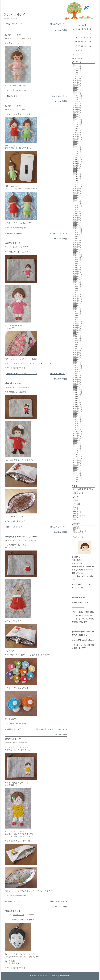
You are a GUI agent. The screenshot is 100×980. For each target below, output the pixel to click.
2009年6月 (77, 443)
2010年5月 (77, 422)
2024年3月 (77, 113)
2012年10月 (78, 370)
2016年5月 (77, 289)
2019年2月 (77, 225)
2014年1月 (77, 343)
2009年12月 (78, 431)
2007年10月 (78, 482)
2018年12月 (78, 229)
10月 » (80, 59)
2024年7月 (77, 105)
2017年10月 (78, 256)
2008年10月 (78, 458)
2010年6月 (77, 420)
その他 (76, 500)
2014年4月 (77, 337)
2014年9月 (77, 327)
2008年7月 (77, 464)
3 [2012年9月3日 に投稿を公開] (76, 38)
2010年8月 (77, 416)
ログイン (77, 527)
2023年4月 (77, 130)
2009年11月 (78, 433)
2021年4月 (77, 175)
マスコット (16, 38)
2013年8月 (77, 352)
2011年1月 (77, 406)
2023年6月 (77, 127)
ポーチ (15, 247)
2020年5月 (77, 196)
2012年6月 (77, 377)
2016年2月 (77, 294)
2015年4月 (77, 314)
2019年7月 (77, 215)
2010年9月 (77, 414)
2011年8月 (77, 397)
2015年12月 (78, 298)
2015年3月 (77, 316)
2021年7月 (77, 169)
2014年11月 (78, 323)
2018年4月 (77, 244)
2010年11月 (78, 410)
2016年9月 (77, 281)
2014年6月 (77, 333)
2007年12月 (78, 478)
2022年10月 (78, 140)
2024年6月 (77, 107)
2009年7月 (77, 441)
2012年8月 (77, 373)
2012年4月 (77, 381)
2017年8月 (77, 260)
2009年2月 (77, 451)
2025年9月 (77, 78)
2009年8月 (77, 439)
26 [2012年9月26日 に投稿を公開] (82, 50)
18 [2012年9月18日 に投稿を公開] (79, 46)
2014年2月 (77, 341)
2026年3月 (77, 67)
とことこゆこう (15, 15)
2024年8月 (77, 103)
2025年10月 (78, 76)
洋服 (75, 520)
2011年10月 (78, 393)
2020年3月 (77, 200)
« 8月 (74, 59)
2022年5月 (77, 150)
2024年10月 (78, 100)
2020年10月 (78, 186)
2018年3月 (77, 246)
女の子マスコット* (14, 24)
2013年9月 (77, 350)
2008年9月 (77, 460)
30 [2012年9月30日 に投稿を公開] (73, 55)
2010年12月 (78, 408)
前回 (7, 831)
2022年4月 (77, 152)
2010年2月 (77, 428)
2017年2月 (77, 271)
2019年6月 (77, 217)
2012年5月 (77, 379)
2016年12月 (78, 275)
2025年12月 (78, 73)
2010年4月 (77, 424)
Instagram (76, 602)
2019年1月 (77, 227)
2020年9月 (77, 188)
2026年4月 (77, 65)
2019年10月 (78, 210)
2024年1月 (77, 117)
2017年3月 (77, 269)
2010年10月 (78, 412)
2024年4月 (77, 111)
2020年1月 (77, 204)
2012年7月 (77, 375)
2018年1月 (77, 250)
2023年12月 (78, 119)
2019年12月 (78, 206)
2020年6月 (77, 194)
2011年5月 (77, 402)
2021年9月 (77, 165)
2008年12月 (78, 455)
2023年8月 (77, 125)
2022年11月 (78, 138)
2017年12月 (78, 252)
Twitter (75, 598)
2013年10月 (78, 348)
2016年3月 (77, 292)
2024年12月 (78, 96)
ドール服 (77, 504)
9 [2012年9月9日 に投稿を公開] (73, 42)
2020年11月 (78, 184)
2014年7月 (77, 331)
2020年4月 (77, 198)
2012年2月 (77, 385)
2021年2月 (77, 179)
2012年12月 (78, 366)
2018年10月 (78, 233)
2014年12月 (78, 321)
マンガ (76, 514)
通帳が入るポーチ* (58, 24)
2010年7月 (77, 418)
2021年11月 (78, 161)
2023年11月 (78, 121)
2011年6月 (77, 400)
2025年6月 (77, 84)
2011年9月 (77, 395)
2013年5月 (77, 358)
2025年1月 (77, 94)
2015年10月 (78, 302)
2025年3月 (77, 90)
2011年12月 (78, 389)
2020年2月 (77, 202)
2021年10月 (78, 163)
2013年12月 (78, 345)
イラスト (77, 502)
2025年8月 (77, 80)
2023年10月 (78, 123)
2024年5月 (77, 109)
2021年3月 (77, 177)
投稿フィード (78, 529)
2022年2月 (77, 156)
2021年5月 (77, 173)
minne (75, 491)
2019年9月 (77, 211)
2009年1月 (77, 453)
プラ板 (76, 508)
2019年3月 (77, 223)
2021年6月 (77, 171)
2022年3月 (77, 154)
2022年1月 (77, 157)
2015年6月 (77, 310)
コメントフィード (80, 531)
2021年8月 (77, 167)
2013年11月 (78, 346)
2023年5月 (77, 129)
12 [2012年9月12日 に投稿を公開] (82, 42)
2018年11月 (78, 231)
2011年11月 (78, 391)
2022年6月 (77, 148)
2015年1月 (77, 319)
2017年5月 (77, 265)
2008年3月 (77, 472)
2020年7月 (77, 192)
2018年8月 (77, 237)
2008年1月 (77, 476)
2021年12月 (78, 159)
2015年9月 (77, 304)
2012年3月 (77, 383)
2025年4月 (77, 88)
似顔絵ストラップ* (14, 729)
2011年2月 (77, 404)
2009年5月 (77, 445)
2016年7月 (77, 285)
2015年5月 (77, 312)
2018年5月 (77, 242)
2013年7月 (77, 354)
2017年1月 (77, 273)
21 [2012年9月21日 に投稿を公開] (87, 46)
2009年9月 (77, 437)
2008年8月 (77, 462)
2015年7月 (77, 308)
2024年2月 (77, 115)
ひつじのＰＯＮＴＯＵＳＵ (83, 489)
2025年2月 (77, 92)
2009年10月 (78, 435)
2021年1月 (77, 181)
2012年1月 (77, 387)
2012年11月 (78, 368)
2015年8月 (77, 306)
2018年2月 (77, 248)
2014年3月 (77, 339)
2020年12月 (78, 183)
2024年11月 (78, 98)
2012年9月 (77, 372)
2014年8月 (77, 329)
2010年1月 (77, 429)
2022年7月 (77, 146)
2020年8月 (77, 190)
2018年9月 (77, 235)
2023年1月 (77, 136)
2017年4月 (77, 267)
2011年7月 (77, 399)
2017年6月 (77, 264)
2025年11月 (78, 75)
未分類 (76, 518)
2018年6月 (77, 240)
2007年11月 (78, 480)
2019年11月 (78, 208)
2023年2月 (77, 134)
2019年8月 (77, 213)
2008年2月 (77, 474)
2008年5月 (77, 468)
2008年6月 (77, 466)
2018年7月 (77, 238)
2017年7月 (77, 262)
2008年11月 (78, 456)
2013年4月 (77, 360)
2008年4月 (77, 470)
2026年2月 (77, 69)
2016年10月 (78, 279)
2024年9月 (77, 102)
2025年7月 (77, 82)
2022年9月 (77, 142)
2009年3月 (77, 449)
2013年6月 (77, 356)
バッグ (76, 506)
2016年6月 (77, 287)
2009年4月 (77, 447)
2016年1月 (77, 296)
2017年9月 (77, 258)
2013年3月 (77, 362)
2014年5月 (77, 335)
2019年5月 (77, 219)
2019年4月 (77, 221)
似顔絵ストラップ (18, 915)
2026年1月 (77, 71)
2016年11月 (78, 277)
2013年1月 (77, 364)
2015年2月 (77, 318)
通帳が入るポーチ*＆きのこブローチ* (22, 374)
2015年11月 (78, 300)
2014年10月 (78, 325)
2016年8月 (77, 283)
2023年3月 (77, 132)
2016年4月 (77, 291)
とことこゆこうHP (80, 493)
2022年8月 (77, 144)
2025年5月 (77, 86)
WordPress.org (79, 533)
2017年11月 (78, 254)
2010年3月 (77, 426)
